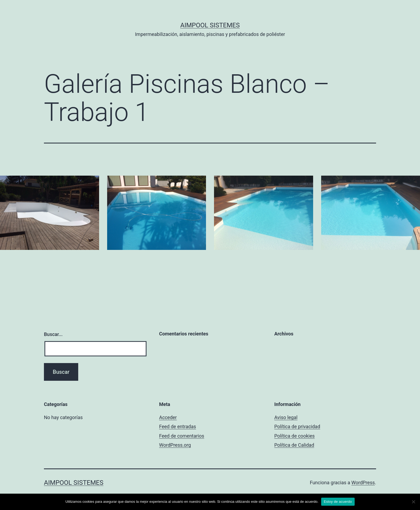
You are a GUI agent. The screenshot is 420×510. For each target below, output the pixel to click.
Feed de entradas (178, 426)
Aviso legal (286, 417)
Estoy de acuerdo (338, 502)
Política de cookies (295, 436)
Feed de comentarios (182, 436)
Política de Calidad (294, 445)
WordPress (363, 483)
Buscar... (53, 334)
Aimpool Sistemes (210, 25)
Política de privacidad (297, 426)
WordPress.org (175, 445)
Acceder (168, 417)
